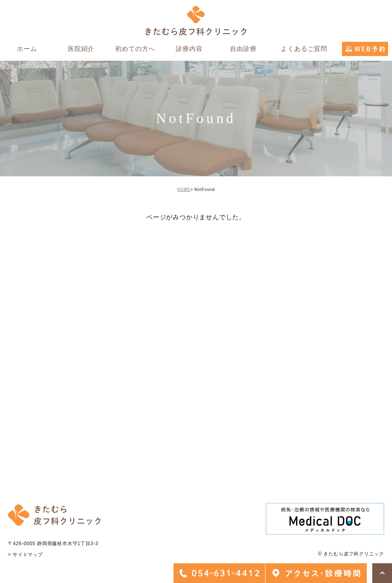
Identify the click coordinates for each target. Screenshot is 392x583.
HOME (184, 190)
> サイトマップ (25, 555)
